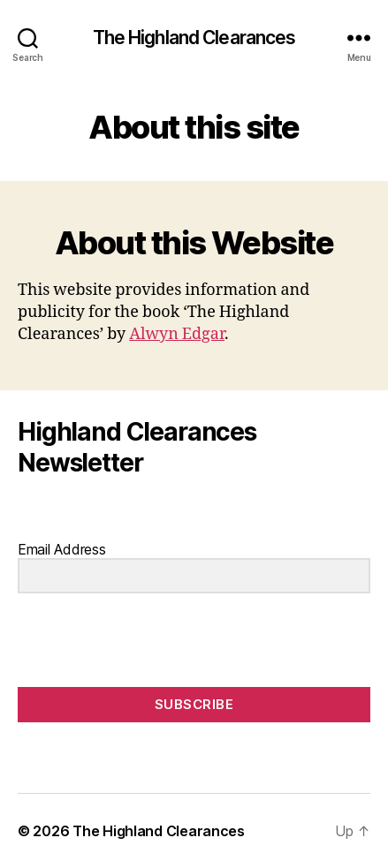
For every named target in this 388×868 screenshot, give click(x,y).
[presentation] (126, 642)
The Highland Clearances (194, 38)
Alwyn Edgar (177, 334)
